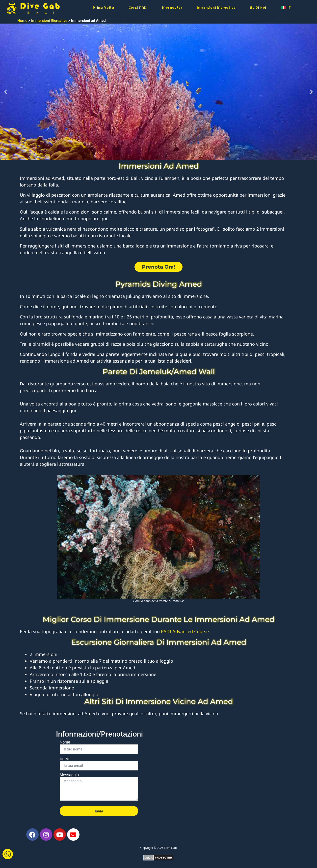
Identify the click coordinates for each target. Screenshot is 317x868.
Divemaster (172, 8)
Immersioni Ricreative (216, 8)
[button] (6, 92)
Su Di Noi (258, 8)
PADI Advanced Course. (185, 631)
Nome (65, 742)
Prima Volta (104, 8)
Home (22, 21)
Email (65, 759)
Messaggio (69, 775)
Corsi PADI (138, 8)
